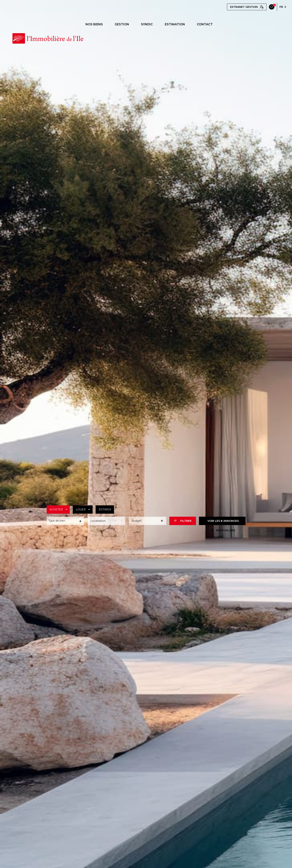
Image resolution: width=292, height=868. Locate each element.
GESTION (122, 24)
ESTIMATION (175, 24)
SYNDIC (147, 24)
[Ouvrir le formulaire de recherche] (183, 521)
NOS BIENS (94, 24)
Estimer (105, 509)
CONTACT (205, 24)
